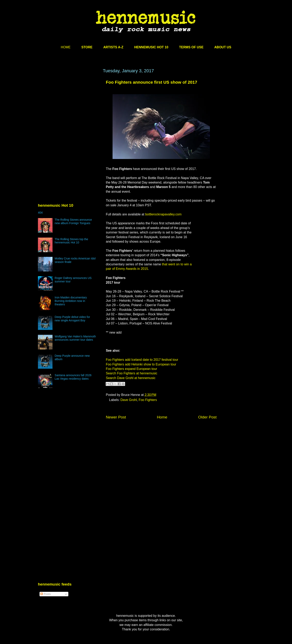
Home (162, 417)
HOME (66, 47)
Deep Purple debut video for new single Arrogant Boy (72, 319)
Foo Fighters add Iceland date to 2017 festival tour (142, 360)
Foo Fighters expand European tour (132, 369)
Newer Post (116, 417)
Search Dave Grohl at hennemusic (131, 378)
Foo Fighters (148, 400)
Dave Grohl (129, 400)
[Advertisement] (68, 107)
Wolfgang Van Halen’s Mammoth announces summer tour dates (75, 338)
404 (40, 213)
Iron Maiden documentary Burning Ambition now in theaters (71, 301)
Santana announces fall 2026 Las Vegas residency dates (73, 377)
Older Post (207, 417)
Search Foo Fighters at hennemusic (132, 373)
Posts (46, 594)
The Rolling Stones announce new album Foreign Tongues (73, 221)
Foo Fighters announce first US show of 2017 (151, 82)
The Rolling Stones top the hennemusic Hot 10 (71, 241)
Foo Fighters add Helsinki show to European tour (141, 364)
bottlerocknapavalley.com (163, 214)
